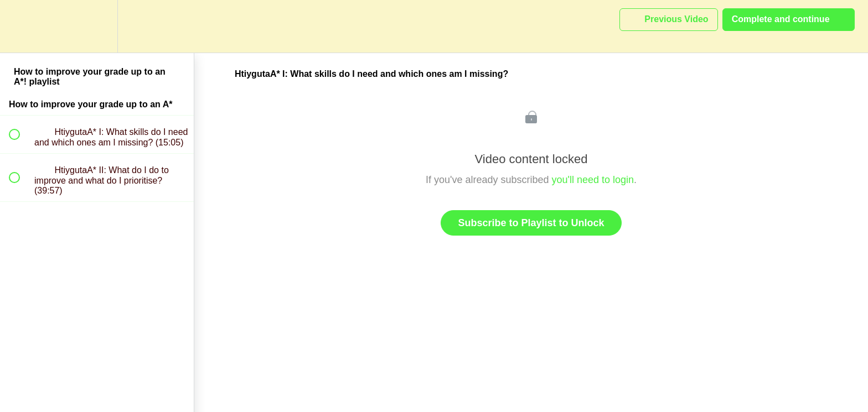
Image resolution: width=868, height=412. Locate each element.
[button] (20, 26)
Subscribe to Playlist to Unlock (531, 223)
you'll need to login (593, 180)
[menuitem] (97, 26)
